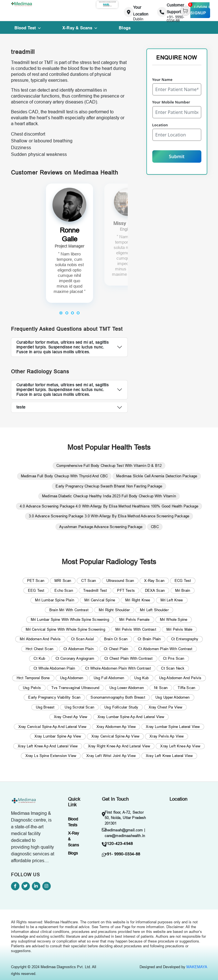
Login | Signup (200, 10)
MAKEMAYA (197, 967)
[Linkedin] (36, 886)
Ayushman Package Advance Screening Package (101, 527)
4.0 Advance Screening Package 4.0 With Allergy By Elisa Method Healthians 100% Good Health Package (109, 506)
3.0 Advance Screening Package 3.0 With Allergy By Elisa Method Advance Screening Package (109, 516)
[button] (61, 313)
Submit (177, 156)
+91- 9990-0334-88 (122, 854)
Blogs (73, 853)
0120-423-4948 (119, 844)
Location (160, 125)
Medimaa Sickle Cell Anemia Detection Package (157, 476)
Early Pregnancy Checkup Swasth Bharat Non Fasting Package (109, 486)
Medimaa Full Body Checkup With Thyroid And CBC (64, 476)
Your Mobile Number (171, 102)
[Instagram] (47, 886)
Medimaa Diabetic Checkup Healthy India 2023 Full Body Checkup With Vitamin (109, 496)
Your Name (162, 80)
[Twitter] (26, 886)
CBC (155, 527)
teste (21, 407)
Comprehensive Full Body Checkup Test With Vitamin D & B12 (109, 465)
